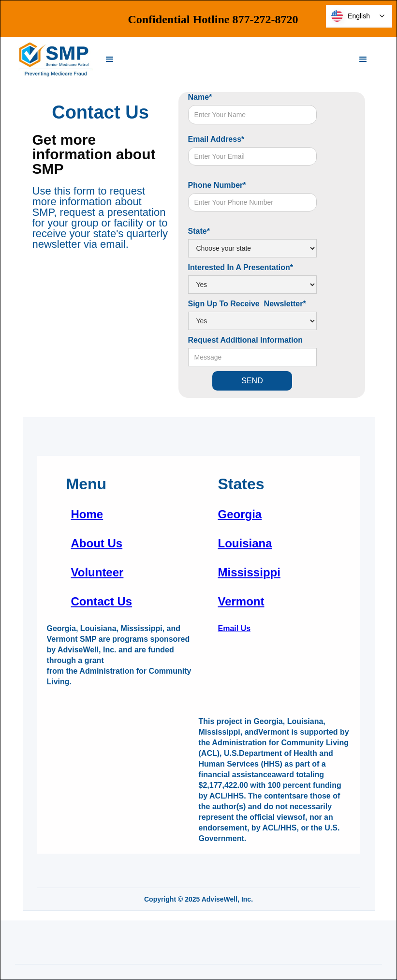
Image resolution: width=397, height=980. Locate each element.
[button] (110, 60)
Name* (200, 97)
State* (199, 231)
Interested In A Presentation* (241, 267)
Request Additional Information (246, 340)
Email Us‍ (235, 628)
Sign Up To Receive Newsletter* (247, 304)
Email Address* (216, 139)
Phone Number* (217, 185)
